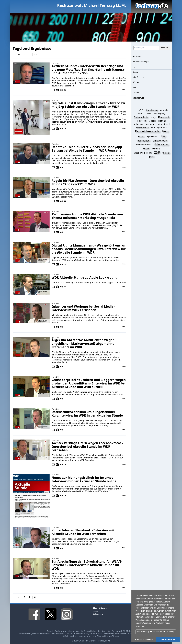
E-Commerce (96, 634)
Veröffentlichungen (141, 62)
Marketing (169, 632)
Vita (134, 88)
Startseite (137, 56)
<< (19, 55)
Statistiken (156, 632)
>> (35, 55)
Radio (135, 72)
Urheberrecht (57, 634)
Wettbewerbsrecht (41, 634)
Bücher (136, 82)
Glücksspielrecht (71, 636)
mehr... (124, 90)
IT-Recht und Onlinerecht (77, 634)
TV (134, 67)
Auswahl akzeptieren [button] (144, 639)
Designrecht (108, 634)
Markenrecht (25, 634)
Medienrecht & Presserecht (128, 634)
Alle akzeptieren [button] (168, 639)
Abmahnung (86, 636)
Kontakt (136, 93)
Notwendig (143, 632)
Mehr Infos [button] (141, 626)
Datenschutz (138, 98)
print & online (138, 77)
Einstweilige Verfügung (108, 636)
